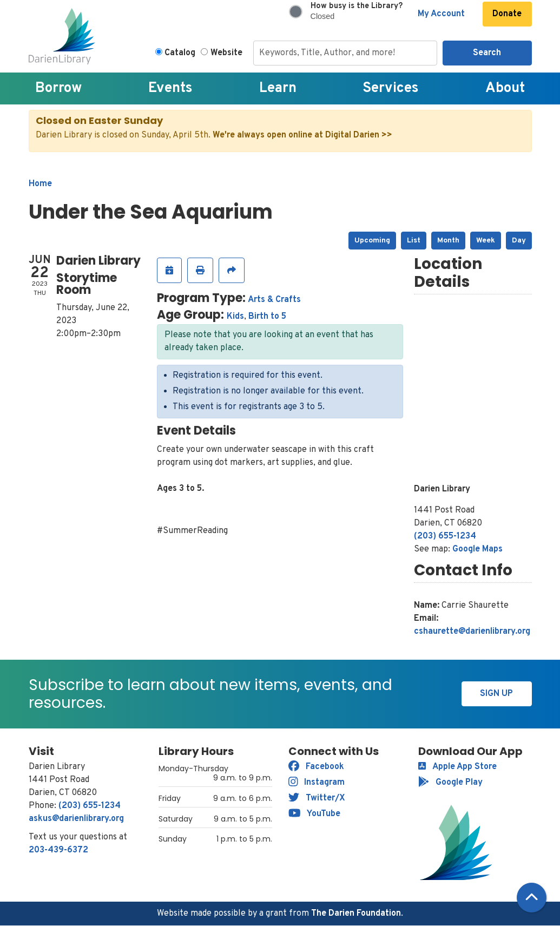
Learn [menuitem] (278, 88)
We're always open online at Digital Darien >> (302, 135)
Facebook (316, 767)
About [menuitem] (505, 88)
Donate (507, 14)
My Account (441, 14)
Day (519, 241)
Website (226, 53)
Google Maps (477, 549)
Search (487, 53)
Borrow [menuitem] (58, 88)
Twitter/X (317, 798)
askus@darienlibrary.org (76, 819)
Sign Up (496, 694)
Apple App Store (457, 767)
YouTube (315, 814)
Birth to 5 (267, 317)
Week (486, 241)
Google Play (450, 783)
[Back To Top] (532, 898)
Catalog (180, 53)
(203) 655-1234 (445, 536)
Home (40, 184)
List (414, 241)
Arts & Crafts (274, 300)
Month (448, 241)
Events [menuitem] (170, 88)
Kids (235, 317)
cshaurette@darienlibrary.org (472, 632)
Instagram (317, 783)
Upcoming (372, 241)
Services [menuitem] (391, 88)
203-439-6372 (58, 850)
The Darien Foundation (356, 914)
